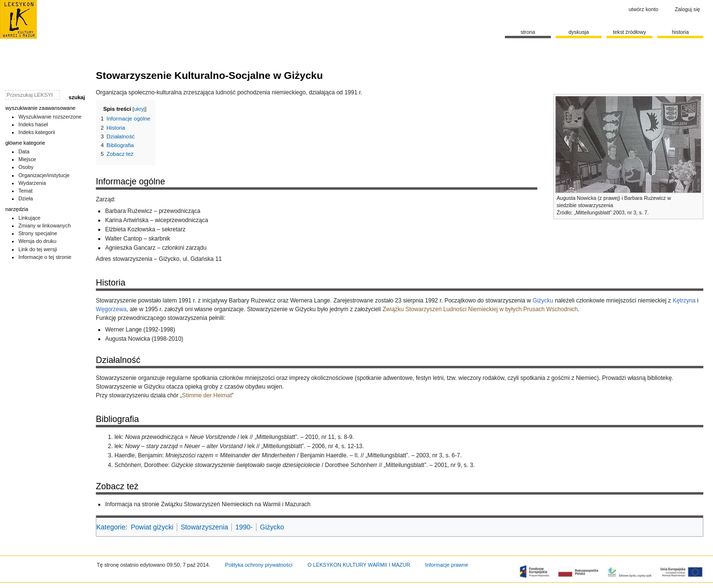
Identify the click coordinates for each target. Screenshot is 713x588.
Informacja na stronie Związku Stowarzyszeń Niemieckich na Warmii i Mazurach (208, 504)
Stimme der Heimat (207, 395)
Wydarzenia (32, 183)
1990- (244, 527)
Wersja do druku (38, 241)
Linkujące (30, 218)
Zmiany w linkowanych (45, 226)
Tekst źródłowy (630, 32)
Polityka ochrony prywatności (259, 565)
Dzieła (26, 198)
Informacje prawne (447, 565)
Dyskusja (578, 32)
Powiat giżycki (152, 527)
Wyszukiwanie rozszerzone (50, 117)
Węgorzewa (111, 309)
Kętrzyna (684, 301)
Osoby (26, 167)
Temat (26, 191)
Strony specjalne (38, 233)
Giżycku (543, 301)
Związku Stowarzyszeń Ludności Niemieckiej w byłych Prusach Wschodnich (480, 309)
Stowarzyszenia (204, 527)
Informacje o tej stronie (45, 257)
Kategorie (111, 527)
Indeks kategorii (37, 132)
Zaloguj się (687, 9)
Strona (528, 32)
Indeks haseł (33, 124)
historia (680, 32)
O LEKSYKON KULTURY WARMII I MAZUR (359, 565)
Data (24, 151)
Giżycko (272, 527)
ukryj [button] (140, 109)
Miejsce (27, 159)
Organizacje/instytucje (44, 175)
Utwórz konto (644, 9)
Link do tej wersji (38, 249)
